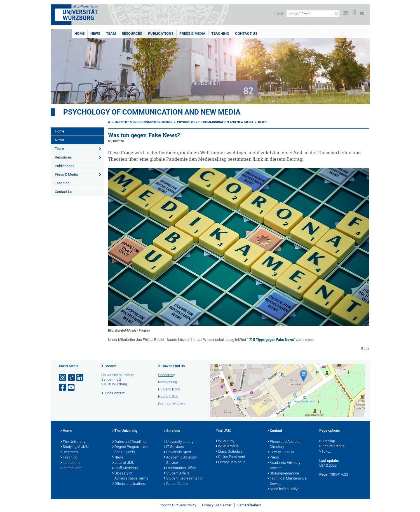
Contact (111, 366)
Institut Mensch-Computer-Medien (144, 122)
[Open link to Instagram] (63, 378)
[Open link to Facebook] (63, 388)
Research (69, 452)
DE (362, 13)
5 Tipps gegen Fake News (274, 340)
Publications (161, 33)
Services (172, 431)
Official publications (129, 484)
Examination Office (180, 468)
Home (79, 33)
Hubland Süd (168, 396)
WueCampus (227, 446)
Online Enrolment (230, 457)
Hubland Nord (169, 389)
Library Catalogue (231, 462)
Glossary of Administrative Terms (130, 476)
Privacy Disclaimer (217, 505)
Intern (278, 13)
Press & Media (192, 33)
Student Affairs (177, 474)
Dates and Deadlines (130, 442)
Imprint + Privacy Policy (178, 505)
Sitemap (327, 441)
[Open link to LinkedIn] (80, 378)
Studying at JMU (75, 447)
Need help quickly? (283, 489)
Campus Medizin (171, 404)
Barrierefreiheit (249, 505)
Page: (324, 474)
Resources (132, 33)
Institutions (70, 463)
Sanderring (167, 375)
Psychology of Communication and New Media (152, 112)
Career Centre (176, 484)
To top (325, 452)
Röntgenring (168, 382)
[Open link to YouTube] (72, 388)
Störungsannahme (283, 474)
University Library (179, 442)
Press (273, 458)
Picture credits (332, 446)
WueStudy (225, 441)
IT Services (174, 447)
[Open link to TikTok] (72, 378)
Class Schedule (229, 452)
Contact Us (246, 33)
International (71, 468)
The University (73, 442)
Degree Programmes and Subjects (130, 450)
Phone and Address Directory (284, 445)
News (95, 33)
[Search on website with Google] (313, 14)
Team (111, 33)
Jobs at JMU (123, 463)
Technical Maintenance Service (287, 481)
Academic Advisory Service (180, 460)
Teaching (220, 33)
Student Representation (184, 479)
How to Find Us (173, 366)
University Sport (178, 452)
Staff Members (125, 468)
